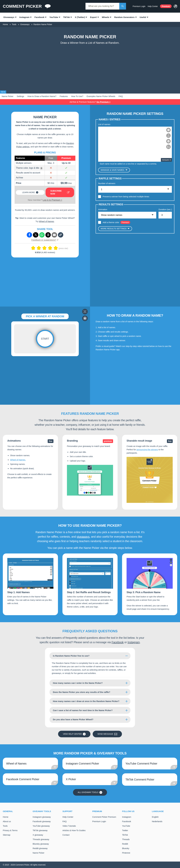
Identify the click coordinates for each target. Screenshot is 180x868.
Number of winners (107, 183)
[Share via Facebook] (29, 235)
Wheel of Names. (18, 460)
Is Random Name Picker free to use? (71, 656)
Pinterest (126, 853)
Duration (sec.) (165, 209)
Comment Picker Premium (104, 817)
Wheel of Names (46, 221)
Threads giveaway (41, 839)
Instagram (134, 642)
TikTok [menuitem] (66, 17)
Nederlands (157, 821)
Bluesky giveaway (41, 844)
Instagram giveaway (42, 817)
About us (7, 821)
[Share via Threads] (48, 235)
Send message (107, 734)
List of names (104, 124)
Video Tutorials (69, 826)
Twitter (125, 830)
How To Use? (77, 96)
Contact (66, 835)
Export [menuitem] (93, 17)
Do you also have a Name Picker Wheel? (73, 719)
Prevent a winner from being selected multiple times (126, 197)
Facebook (118, 642)
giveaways (83, 537)
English (155, 817)
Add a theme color (111, 222)
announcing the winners (147, 449)
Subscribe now (60, 192)
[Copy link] (61, 235)
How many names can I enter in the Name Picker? (78, 683)
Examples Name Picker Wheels (101, 96)
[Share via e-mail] (54, 235)
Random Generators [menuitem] (124, 17)
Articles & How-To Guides (74, 830)
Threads (126, 839)
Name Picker (8, 96)
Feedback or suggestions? (45, 240)
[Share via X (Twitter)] (36, 235)
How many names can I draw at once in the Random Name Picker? (86, 701)
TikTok (125, 835)
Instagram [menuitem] (24, 17)
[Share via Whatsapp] (42, 235)
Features (64, 96)
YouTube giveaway (41, 826)
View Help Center (74, 734)
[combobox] (102, 6)
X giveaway (38, 835)
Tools (5, 826)
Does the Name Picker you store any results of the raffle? (82, 692)
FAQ (121, 96)
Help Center (153, 6)
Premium (166, 6)
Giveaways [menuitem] (9, 17)
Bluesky (126, 848)
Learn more (30, 192)
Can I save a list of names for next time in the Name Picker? (83, 710)
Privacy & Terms (10, 830)
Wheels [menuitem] (106, 17)
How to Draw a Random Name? (42, 96)
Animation (103, 209)
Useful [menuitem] (143, 17)
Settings (20, 96)
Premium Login (139, 6)
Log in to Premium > (52, 200)
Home (6, 817)
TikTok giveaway (40, 830)
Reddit (125, 844)
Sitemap (7, 835)
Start (45, 339)
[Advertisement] (90, 67)
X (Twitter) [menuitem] (80, 17)
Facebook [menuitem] (39, 17)
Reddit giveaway (40, 848)
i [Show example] (41, 168)
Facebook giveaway (42, 821)
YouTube (126, 826)
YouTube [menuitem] (54, 17)
